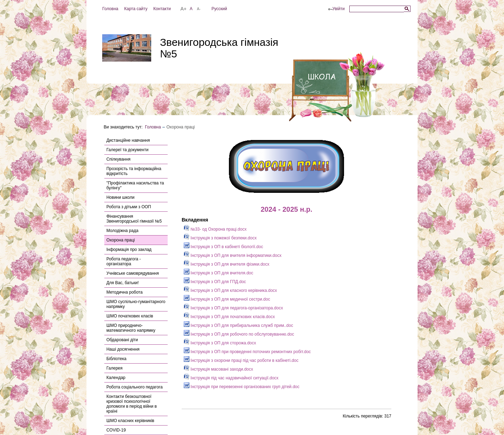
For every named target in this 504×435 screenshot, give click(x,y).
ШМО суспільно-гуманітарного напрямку (136, 304)
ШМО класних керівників (130, 421)
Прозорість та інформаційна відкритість (134, 171)
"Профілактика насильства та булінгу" (135, 185)
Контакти (162, 9)
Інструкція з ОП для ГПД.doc (215, 282)
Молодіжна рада (122, 231)
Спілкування (118, 159)
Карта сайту (136, 9)
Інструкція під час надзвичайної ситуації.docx (231, 378)
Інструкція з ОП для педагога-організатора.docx (233, 308)
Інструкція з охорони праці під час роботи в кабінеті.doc (241, 360)
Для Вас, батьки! (122, 283)
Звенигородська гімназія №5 (219, 48)
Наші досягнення (123, 349)
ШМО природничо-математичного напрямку (131, 328)
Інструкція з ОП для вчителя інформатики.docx (233, 255)
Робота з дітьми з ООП (129, 207)
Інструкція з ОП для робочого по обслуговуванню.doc (239, 334)
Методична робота (124, 292)
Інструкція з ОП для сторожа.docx (220, 343)
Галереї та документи (127, 150)
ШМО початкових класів (130, 316)
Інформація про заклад (129, 250)
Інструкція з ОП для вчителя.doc (219, 273)
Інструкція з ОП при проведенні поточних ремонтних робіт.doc (247, 352)
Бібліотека (116, 359)
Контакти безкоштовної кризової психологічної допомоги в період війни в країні (132, 404)
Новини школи (120, 197)
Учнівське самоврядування (133, 273)
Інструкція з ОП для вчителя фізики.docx (227, 264)
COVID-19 (116, 430)
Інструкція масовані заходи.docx (218, 369)
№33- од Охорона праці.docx (215, 229)
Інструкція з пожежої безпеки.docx (220, 238)
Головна (110, 9)
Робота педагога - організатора (124, 261)
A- (199, 9)
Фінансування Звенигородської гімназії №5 (134, 219)
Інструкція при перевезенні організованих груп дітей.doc (242, 387)
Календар (116, 378)
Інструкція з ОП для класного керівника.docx (230, 290)
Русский (219, 9)
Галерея (114, 368)
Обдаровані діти (122, 340)
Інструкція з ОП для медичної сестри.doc (227, 299)
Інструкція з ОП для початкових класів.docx (229, 317)
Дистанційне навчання (128, 140)
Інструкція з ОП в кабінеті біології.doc (223, 247)
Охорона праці (121, 240)
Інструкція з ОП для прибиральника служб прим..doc (238, 325)
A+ (183, 9)
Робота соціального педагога (135, 387)
